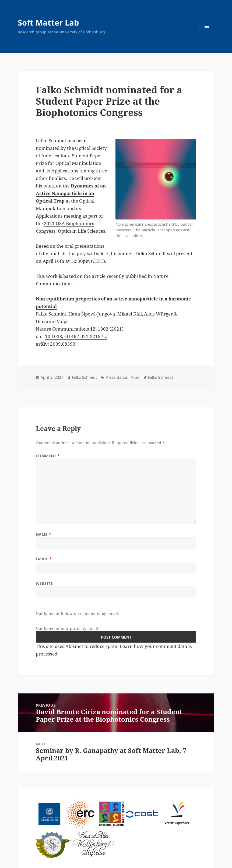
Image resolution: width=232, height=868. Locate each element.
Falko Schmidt (84, 377)
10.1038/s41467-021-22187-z (76, 336)
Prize (135, 377)
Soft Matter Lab (48, 22)
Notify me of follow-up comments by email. (78, 613)
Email (44, 559)
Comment (48, 456)
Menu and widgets (207, 34)
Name (43, 534)
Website (44, 583)
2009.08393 (63, 344)
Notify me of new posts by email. (68, 628)
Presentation (117, 377)
